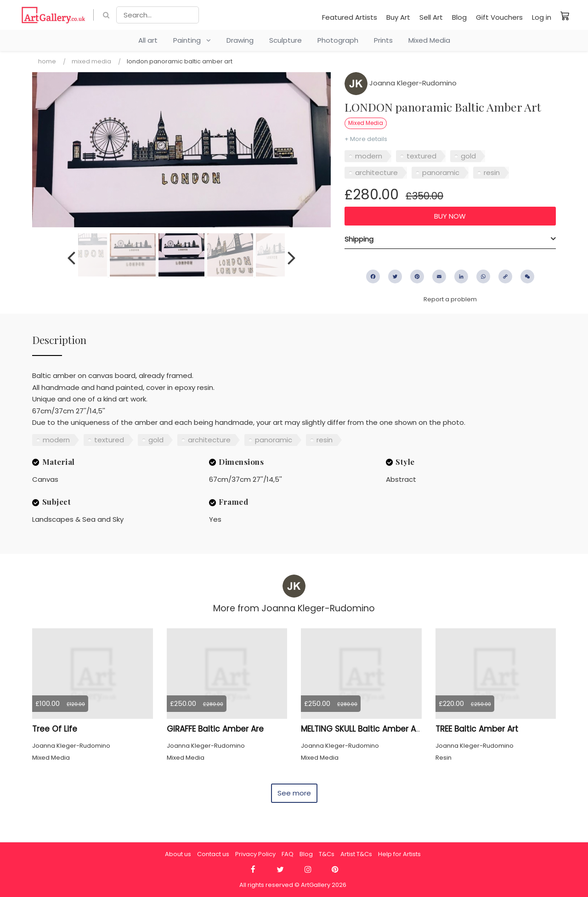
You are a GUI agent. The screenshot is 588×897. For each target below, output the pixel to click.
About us (178, 854)
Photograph (338, 40)
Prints (383, 40)
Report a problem (450, 299)
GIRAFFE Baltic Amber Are (215, 729)
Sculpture (286, 40)
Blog (459, 17)
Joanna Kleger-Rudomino (401, 83)
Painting (192, 40)
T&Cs (327, 854)
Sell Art (431, 17)
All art (148, 40)
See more (294, 793)
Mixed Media (429, 40)
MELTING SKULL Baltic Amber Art (361, 729)
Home (47, 61)
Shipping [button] (359, 239)
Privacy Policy (255, 854)
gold (468, 156)
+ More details (366, 139)
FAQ (288, 854)
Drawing (240, 40)
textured (421, 156)
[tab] (450, 239)
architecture (376, 172)
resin (492, 172)
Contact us (213, 854)
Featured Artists (350, 17)
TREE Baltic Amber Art (477, 729)
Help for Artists (399, 854)
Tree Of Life (55, 729)
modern (369, 156)
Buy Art (398, 17)
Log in (542, 17)
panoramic (441, 172)
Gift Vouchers (499, 17)
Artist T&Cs (356, 854)
